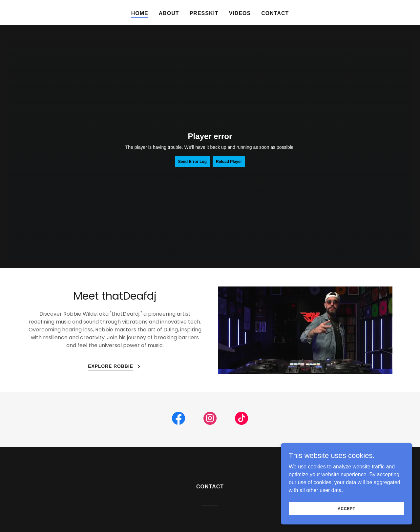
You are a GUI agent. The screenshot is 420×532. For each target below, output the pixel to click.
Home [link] (140, 13)
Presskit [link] (204, 13)
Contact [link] (275, 13)
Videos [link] (240, 13)
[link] (178, 420)
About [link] (169, 13)
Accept (346, 508)
